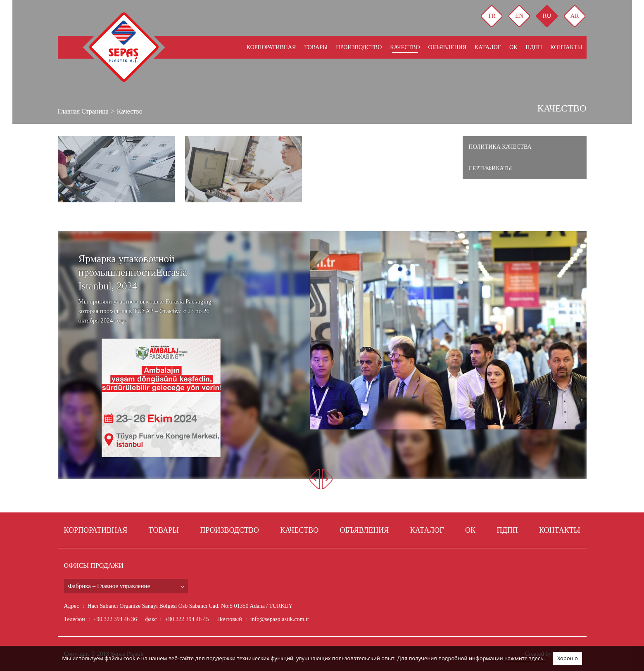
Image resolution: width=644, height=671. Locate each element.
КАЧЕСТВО (405, 47)
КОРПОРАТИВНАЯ (271, 47)
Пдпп (534, 47)
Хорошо (568, 658)
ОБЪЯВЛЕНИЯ (447, 47)
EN (519, 16)
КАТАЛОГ (488, 47)
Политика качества (500, 147)
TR (491, 16)
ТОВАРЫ (316, 47)
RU (547, 16)
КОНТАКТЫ (566, 47)
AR (575, 16)
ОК (513, 47)
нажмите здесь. (525, 658)
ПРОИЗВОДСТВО (359, 47)
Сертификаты (491, 168)
